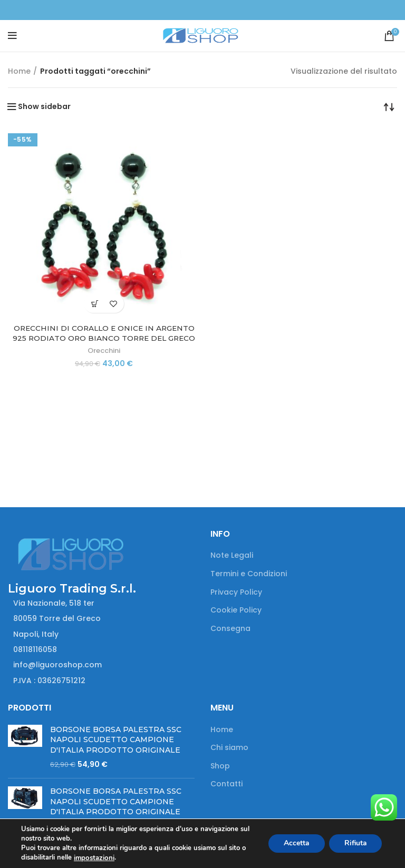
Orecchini (104, 351)
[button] (95, 304)
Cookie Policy (236, 610)
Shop (220, 766)
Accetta (294, 844)
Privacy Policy (236, 592)
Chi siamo (229, 748)
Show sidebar (44, 106)
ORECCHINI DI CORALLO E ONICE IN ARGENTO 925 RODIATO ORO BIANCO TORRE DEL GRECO (104, 333)
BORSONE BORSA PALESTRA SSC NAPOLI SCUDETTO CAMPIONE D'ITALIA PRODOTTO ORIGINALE (116, 740)
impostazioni (94, 858)
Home (19, 71)
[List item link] (101, 649)
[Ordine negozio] (389, 106)
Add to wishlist (113, 304)
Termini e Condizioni (249, 574)
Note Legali (232, 555)
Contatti (226, 784)
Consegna (230, 629)
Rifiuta (354, 844)
